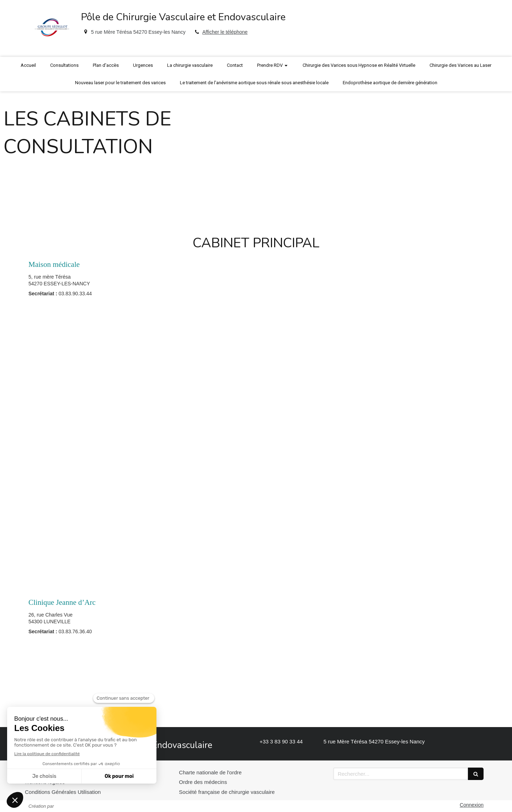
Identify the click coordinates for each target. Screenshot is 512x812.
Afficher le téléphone (225, 32)
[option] (256, 152)
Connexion (472, 805)
